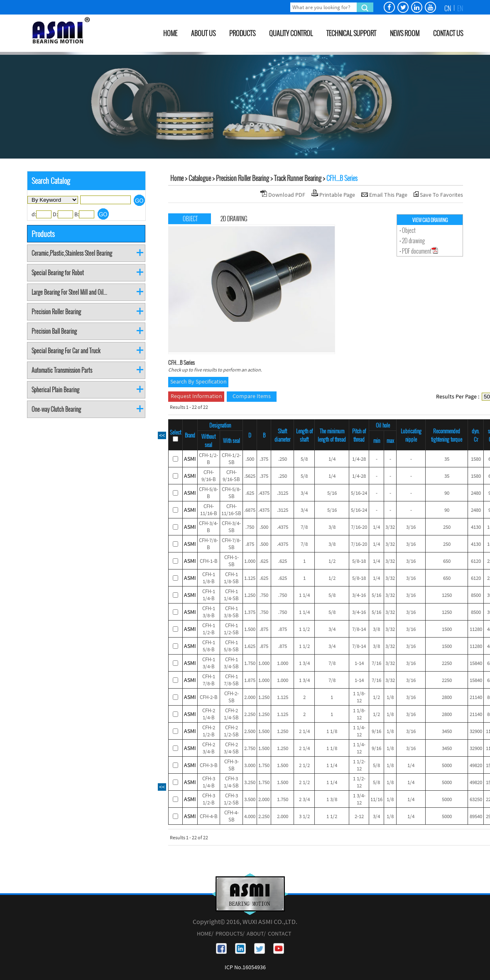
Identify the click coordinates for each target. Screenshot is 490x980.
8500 (476, 595)
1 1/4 (304, 595)
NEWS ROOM (405, 33)
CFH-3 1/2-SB (231, 799)
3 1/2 (304, 816)
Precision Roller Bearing (56, 312)
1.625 (250, 646)
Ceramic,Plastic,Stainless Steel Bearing (72, 253)
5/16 (332, 493)
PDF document (420, 251)
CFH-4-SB (232, 816)
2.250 (250, 714)
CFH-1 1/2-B (209, 629)
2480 (476, 493)
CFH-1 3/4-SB (231, 663)
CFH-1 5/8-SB (231, 646)
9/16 (376, 731)
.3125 (283, 493)
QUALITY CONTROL (291, 33)
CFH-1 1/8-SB (231, 578)
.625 (250, 493)
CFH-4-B (209, 816)
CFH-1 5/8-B (209, 646)
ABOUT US (203, 33)
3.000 (250, 765)
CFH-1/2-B (208, 459)
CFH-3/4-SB (231, 527)
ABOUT (255, 934)
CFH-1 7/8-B (209, 680)
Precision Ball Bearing (54, 331)
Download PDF (287, 195)
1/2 (332, 561)
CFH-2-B (209, 697)
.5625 (250, 476)
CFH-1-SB (232, 561)
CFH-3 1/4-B (209, 782)
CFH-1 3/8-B (209, 612)
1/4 (332, 459)
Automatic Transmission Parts (62, 370)
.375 (264, 459)
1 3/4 (304, 663)
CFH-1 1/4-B (209, 595)
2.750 (250, 748)
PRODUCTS (242, 33)
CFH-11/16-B (209, 510)
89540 (476, 816)
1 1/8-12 (359, 697)
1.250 (250, 595)
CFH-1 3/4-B (209, 663)
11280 (476, 629)
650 (447, 561)
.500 (250, 459)
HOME (170, 33)
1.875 (250, 680)
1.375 (250, 612)
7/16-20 (359, 527)
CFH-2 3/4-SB (231, 748)
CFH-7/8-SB (231, 544)
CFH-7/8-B (208, 544)
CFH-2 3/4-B (209, 748)
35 (447, 459)
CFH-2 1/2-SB (231, 731)
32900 (476, 731)
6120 (476, 561)
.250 (283, 459)
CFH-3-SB (232, 765)
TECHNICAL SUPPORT (351, 33)
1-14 (359, 663)
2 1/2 (304, 765)
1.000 (250, 561)
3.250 (250, 782)
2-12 (359, 816)
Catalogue (200, 178)
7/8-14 (359, 629)
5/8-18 (359, 561)
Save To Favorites (441, 195)
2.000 (250, 697)
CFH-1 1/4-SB (231, 595)
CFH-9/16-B (209, 476)
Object (409, 230)
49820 (476, 765)
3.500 (250, 799)
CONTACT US (448, 33)
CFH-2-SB (232, 697)
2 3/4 (304, 799)
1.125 (250, 578)
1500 (447, 629)
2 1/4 (304, 731)
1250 (447, 595)
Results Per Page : (458, 396)
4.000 (250, 816)
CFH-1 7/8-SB (231, 680)
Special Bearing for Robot (58, 272)
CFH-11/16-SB (231, 510)
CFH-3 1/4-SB (231, 782)
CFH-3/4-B (208, 527)
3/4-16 (359, 595)
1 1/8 (332, 731)
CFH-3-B (209, 765)
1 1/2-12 (359, 765)
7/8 (304, 527)
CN (448, 8)
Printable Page (338, 195)
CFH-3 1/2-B (209, 799)
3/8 (332, 527)
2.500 (250, 731)
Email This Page (389, 195)
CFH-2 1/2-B (209, 731)
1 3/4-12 (359, 799)
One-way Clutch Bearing (56, 409)
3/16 (411, 527)
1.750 (250, 663)
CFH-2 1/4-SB (231, 714)
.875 (250, 544)
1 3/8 (332, 799)
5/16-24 (359, 493)
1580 (476, 459)
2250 (447, 663)
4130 (476, 527)
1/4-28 (359, 459)
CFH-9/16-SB (231, 476)
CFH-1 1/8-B (209, 578)
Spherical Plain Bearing (55, 390)
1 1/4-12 (359, 731)
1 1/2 (304, 629)
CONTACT (280, 934)
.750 (250, 527)
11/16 (376, 799)
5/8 (304, 459)
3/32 (390, 527)
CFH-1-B (209, 561)
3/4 (304, 493)
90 (447, 493)
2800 (447, 697)
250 (447, 527)
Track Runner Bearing (298, 178)
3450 (447, 731)
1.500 (250, 629)
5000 (447, 765)
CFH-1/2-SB (231, 459)
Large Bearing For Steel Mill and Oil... (69, 292)
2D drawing (413, 241)
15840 (476, 663)
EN (460, 8)
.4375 (264, 493)
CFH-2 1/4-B (209, 714)
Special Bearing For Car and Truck (66, 351)
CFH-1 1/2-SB (231, 629)
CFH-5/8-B (208, 493)
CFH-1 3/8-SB (231, 612)
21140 (476, 697)
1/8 (390, 697)
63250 (476, 799)
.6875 (250, 510)
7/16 (376, 663)
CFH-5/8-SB (231, 493)
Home (177, 178)
